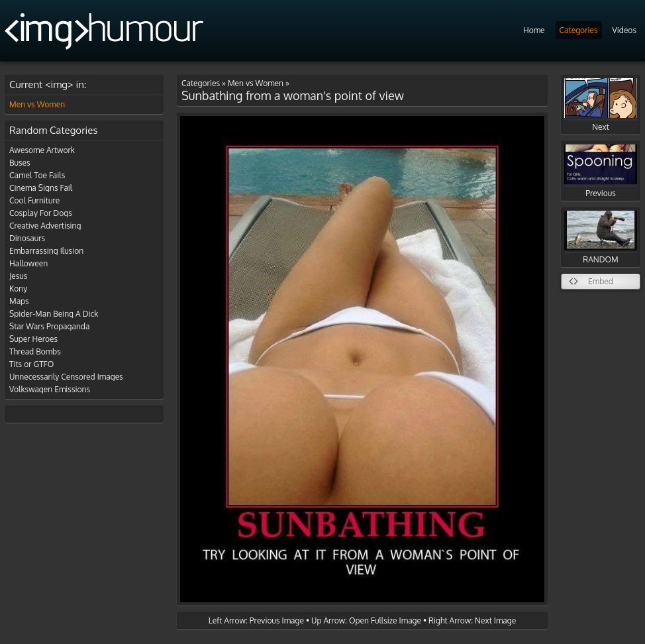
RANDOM (601, 238)
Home (534, 30)
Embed (601, 281)
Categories (579, 30)
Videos (624, 30)
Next (601, 105)
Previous (601, 171)
